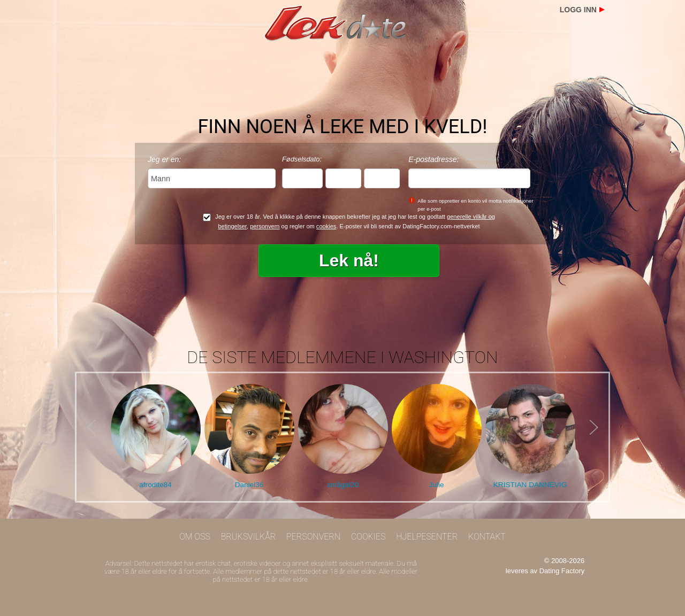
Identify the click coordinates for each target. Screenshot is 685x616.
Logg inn (578, 10)
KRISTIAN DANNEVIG (530, 485)
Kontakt (487, 537)
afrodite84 (155, 485)
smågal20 (343, 485)
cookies (326, 226)
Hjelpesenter (427, 537)
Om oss (195, 537)
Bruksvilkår (249, 537)
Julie (437, 485)
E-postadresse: (433, 159)
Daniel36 (249, 485)
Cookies (368, 537)
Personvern (313, 537)
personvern (265, 226)
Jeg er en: (164, 159)
